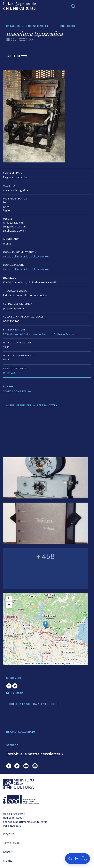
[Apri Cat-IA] (77, 859)
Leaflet (27, 663)
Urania (13, 55)
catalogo (13, 26)
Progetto (9, 834)
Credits (8, 861)
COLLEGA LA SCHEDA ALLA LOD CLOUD (35, 704)
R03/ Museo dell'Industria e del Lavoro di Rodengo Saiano (38, 334)
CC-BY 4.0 (9, 373)
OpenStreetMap (43, 663)
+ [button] (9, 599)
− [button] (9, 605)
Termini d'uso (11, 843)
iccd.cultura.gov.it (14, 814)
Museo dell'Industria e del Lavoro (23, 257)
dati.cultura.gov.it (14, 818)
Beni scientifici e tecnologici (50, 26)
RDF (6, 386)
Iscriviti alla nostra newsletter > (35, 754)
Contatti (8, 852)
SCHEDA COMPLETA (15, 391)
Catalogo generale (19, 6)
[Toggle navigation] (73, 6)
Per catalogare (12, 826)
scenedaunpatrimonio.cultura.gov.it (25, 822)
